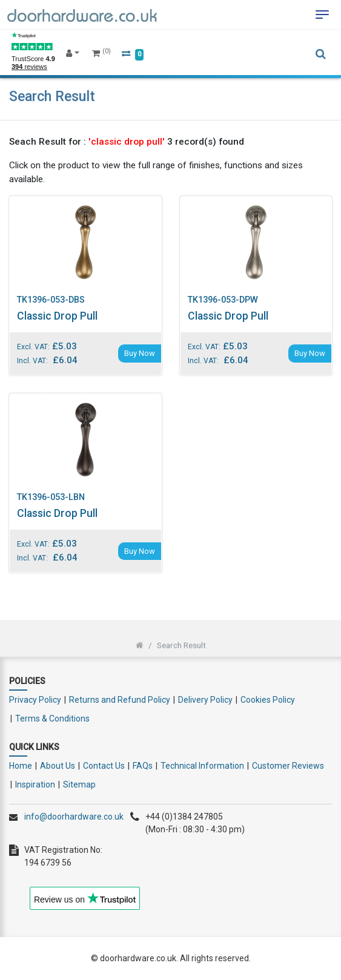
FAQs (143, 766)
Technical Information (202, 766)
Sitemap (79, 784)
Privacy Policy (35, 700)
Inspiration (35, 784)
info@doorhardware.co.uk (74, 817)
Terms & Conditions (52, 719)
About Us (58, 766)
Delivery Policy (205, 700)
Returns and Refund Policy (120, 700)
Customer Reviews (288, 766)
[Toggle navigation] (322, 15)
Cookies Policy (268, 700)
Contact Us (104, 766)
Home (21, 766)
